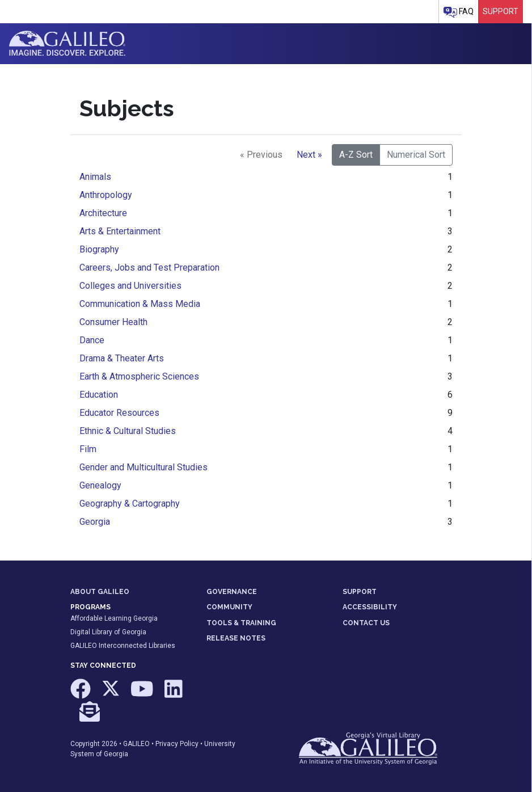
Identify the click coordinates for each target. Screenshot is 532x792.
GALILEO (136, 744)
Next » (309, 155)
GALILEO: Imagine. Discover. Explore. (67, 44)
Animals (95, 177)
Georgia (95, 522)
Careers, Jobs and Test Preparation (149, 267)
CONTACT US (366, 623)
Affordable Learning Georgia (114, 618)
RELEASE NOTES (236, 638)
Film (88, 449)
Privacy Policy (177, 744)
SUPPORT (360, 592)
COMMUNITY (229, 607)
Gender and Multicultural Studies (143, 467)
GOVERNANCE (232, 592)
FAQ (459, 12)
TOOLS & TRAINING (241, 623)
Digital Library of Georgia (108, 632)
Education (99, 395)
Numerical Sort (416, 155)
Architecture (103, 213)
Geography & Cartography (130, 504)
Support (501, 11)
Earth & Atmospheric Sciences (139, 376)
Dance (92, 340)
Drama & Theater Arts (122, 358)
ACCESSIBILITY (370, 607)
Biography (99, 249)
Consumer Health (113, 322)
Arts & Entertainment (120, 231)
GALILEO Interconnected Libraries (123, 646)
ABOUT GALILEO (100, 592)
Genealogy (100, 485)
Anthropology (106, 195)
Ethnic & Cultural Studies (128, 431)
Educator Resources (119, 413)
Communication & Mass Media (140, 304)
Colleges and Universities (130, 286)
